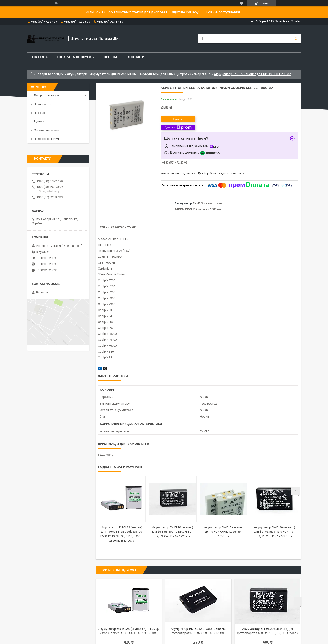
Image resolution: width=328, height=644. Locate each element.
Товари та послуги (74, 57)
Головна (40, 57)
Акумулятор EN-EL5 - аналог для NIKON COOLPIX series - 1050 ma (224, 532)
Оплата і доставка (46, 130)
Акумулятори (77, 74)
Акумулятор (183, 203)
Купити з (178, 127)
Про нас (111, 57)
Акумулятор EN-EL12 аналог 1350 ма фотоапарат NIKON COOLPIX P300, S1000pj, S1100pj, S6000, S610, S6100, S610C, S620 (198, 631)
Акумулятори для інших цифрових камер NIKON (175, 74)
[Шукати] (296, 39)
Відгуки (39, 121)
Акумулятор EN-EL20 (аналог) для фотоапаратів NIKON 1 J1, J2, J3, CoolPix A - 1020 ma (274, 532)
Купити (178, 119)
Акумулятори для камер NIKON (113, 74)
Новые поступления (223, 12)
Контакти (136, 57)
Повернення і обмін (47, 139)
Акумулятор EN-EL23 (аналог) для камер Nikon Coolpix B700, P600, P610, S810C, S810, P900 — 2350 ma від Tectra (129, 631)
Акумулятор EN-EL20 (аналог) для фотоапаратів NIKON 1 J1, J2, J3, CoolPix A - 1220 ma (173, 532)
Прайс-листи (42, 104)
